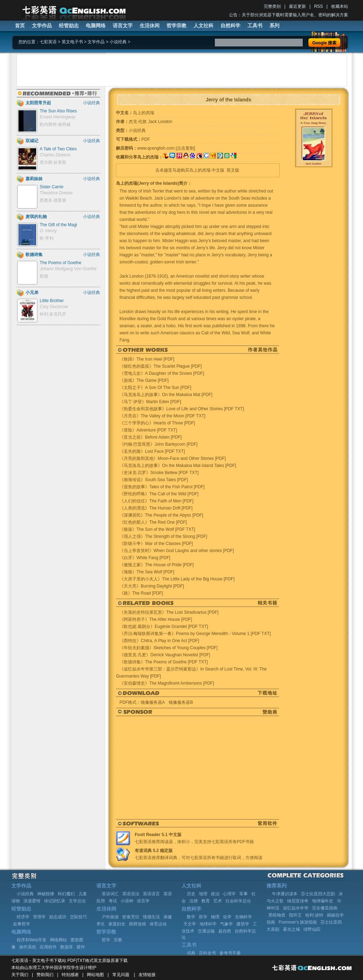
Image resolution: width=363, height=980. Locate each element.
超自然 (225, 931)
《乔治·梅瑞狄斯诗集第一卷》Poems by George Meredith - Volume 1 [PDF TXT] (195, 634)
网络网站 (58, 940)
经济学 (23, 917)
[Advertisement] (182, 70)
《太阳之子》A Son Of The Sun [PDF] (155, 388)
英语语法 (131, 894)
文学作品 (42, 26)
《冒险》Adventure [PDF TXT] (148, 430)
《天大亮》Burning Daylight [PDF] (152, 586)
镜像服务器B (181, 702)
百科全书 (207, 953)
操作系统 (28, 947)
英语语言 (151, 894)
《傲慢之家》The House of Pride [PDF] (157, 565)
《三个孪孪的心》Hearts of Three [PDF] (157, 423)
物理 (215, 917)
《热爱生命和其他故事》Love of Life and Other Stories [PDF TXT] (182, 409)
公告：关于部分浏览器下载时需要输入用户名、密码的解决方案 (289, 15)
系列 (274, 26)
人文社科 (203, 26)
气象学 (227, 924)
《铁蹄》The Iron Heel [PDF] (147, 359)
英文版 (233, 170)
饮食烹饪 (131, 917)
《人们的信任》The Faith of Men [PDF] (157, 501)
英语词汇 (110, 894)
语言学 (143, 901)
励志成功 (58, 917)
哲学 (106, 940)
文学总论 (77, 901)
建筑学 (243, 924)
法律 (194, 901)
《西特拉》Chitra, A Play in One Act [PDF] (159, 641)
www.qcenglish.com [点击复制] (166, 148)
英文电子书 (72, 42)
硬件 (81, 947)
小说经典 (118, 42)
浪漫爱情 (32, 901)
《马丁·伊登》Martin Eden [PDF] (150, 402)
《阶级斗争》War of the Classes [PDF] (156, 544)
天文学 (190, 924)
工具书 (255, 26)
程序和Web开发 (32, 940)
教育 (206, 901)
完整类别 (272, 6)
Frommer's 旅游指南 (298, 922)
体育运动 (158, 924)
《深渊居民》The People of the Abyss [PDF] (161, 515)
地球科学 (208, 924)
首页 (20, 26)
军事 (244, 894)
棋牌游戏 (138, 924)
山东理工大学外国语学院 (48, 968)
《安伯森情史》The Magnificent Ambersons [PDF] (167, 683)
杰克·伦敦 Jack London (150, 122)
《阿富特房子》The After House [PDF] (156, 619)
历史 (191, 894)
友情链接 (147, 975)
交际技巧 (78, 917)
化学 (227, 917)
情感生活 (151, 917)
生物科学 (244, 917)
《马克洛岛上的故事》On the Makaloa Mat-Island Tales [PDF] (178, 466)
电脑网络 (96, 26)
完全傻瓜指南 (325, 908)
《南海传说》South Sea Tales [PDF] (154, 480)
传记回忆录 (55, 901)
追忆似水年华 (296, 908)
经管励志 (69, 26)
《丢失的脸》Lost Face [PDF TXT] (152, 451)
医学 (203, 917)
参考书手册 (230, 953)
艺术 (218, 901)
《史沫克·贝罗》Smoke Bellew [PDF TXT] (159, 473)
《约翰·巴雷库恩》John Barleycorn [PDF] (158, 444)
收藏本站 (340, 6)
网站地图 (95, 975)
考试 (113, 901)
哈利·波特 (314, 915)
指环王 (295, 915)
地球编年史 (323, 901)
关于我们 (20, 975)
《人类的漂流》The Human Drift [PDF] (156, 508)
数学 (191, 917)
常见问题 (121, 975)
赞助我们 (45, 975)
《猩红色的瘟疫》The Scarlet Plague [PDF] (161, 366)
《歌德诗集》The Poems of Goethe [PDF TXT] (164, 662)
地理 (203, 894)
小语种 (127, 901)
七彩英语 (48, 42)
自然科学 (230, 26)
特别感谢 (70, 975)
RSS (319, 6)
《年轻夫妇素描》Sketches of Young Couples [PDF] (169, 648)
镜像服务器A (153, 702)
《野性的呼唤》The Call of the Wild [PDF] (159, 494)
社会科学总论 (238, 901)
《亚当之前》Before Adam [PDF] (150, 437)
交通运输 (206, 931)
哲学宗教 (177, 26)
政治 (215, 894)
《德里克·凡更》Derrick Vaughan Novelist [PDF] (165, 655)
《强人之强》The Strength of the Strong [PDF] (163, 536)
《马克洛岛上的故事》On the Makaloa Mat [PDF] (166, 395)
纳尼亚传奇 (298, 901)
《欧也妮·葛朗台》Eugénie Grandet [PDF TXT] (164, 627)
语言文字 (123, 26)
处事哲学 (22, 924)
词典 (191, 953)
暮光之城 (291, 929)
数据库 (67, 947)
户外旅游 (110, 917)
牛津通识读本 (285, 894)
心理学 (229, 894)
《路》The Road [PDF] (141, 593)
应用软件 (48, 947)
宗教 (118, 940)
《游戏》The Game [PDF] (144, 380)
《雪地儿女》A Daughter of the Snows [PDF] (162, 373)
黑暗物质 (277, 915)
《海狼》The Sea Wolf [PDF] (147, 572)
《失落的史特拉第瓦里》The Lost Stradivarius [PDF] (169, 612)
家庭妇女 (117, 924)
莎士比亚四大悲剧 (318, 894)
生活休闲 (150, 26)
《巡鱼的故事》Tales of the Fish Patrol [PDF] (162, 487)
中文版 (218, 170)
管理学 (39, 917)
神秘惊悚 (46, 894)
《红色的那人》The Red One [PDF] (153, 522)
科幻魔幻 (66, 894)
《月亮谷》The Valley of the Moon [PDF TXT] (162, 416)
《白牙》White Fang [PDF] (145, 558)
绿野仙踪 (312, 929)
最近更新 (297, 6)
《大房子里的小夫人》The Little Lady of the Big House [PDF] (177, 579)
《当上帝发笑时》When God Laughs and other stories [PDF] (177, 551)
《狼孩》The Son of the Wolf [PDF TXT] (157, 529)
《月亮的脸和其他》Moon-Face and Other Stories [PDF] (173, 458)
